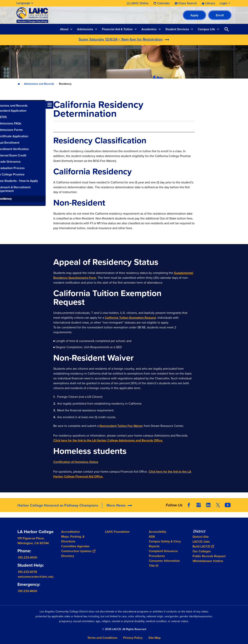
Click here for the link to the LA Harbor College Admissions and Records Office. (108, 440)
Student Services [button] (177, 29)
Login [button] (223, 3)
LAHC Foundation (117, 532)
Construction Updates (78, 551)
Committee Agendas (75, 546)
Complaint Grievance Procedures (163, 553)
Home (19, 84)
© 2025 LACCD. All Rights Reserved (124, 629)
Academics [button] (149, 29)
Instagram (199, 505)
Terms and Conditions (102, 638)
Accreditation (71, 532)
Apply (194, 15)
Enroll (220, 15)
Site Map (155, 638)
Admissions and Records (39, 84)
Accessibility (158, 532)
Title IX (154, 566)
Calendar (164, 3)
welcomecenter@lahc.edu (36, 577)
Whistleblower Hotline (208, 561)
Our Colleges (202, 551)
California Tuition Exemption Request (130, 318)
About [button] (64, 29)
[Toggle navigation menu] (4, 105)
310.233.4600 (28, 591)
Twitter (218, 505)
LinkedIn (208, 505)
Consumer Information (164, 561)
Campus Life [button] (206, 29)
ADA (152, 537)
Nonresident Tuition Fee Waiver (121, 426)
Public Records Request (209, 556)
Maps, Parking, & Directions (73, 539)
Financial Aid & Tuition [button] (117, 29)
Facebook (189, 505)
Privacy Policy (133, 638)
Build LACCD (203, 546)
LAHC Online (140, 3)
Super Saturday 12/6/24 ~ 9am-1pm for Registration (121, 39)
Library (210, 3)
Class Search (188, 3)
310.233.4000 (28, 557)
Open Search (227, 29)
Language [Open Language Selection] (23, 3)
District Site (201, 537)
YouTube (228, 505)
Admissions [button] (85, 29)
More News (116, 505)
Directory (68, 556)
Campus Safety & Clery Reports (165, 544)
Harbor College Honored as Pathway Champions (58, 505)
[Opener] (244, 504)
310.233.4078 (27, 572)
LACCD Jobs (201, 542)
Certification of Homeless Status (76, 462)
